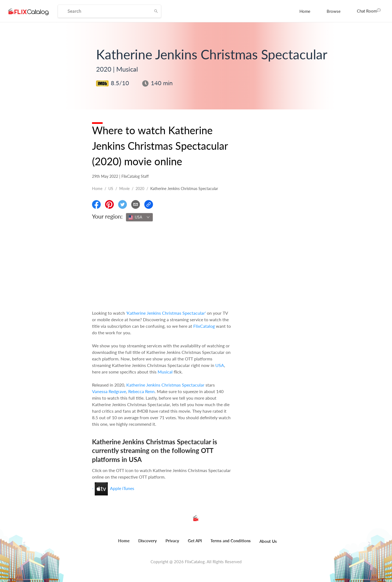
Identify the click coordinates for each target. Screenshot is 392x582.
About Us (268, 541)
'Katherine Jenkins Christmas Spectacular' (166, 313)
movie (124, 189)
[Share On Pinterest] (109, 204)
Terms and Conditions (231, 541)
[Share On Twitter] (122, 204)
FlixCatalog (204, 326)
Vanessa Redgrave (109, 391)
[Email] (136, 204)
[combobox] (139, 217)
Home (305, 11)
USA (220, 365)
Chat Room (369, 11)
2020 (140, 189)
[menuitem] (305, 11)
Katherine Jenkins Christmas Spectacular (165, 385)
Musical (165, 372)
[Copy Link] (149, 204)
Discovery (148, 541)
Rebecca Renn (141, 391)
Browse (334, 11)
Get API (195, 541)
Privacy (172, 541)
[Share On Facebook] (96, 204)
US (111, 189)
